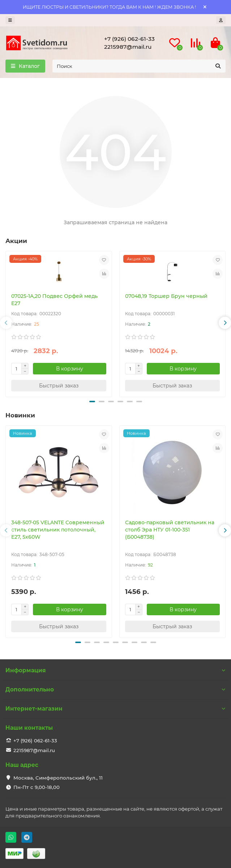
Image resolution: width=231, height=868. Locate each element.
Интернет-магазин (115, 709)
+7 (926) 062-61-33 (129, 39)
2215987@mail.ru (128, 47)
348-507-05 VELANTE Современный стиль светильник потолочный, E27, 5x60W (58, 530)
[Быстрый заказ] (59, 386)
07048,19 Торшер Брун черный (166, 296)
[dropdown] (10, 20)
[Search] (139, 66)
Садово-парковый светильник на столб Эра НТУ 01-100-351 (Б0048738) (170, 530)
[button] (6, 323)
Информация (115, 670)
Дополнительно (115, 689)
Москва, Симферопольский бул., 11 (58, 778)
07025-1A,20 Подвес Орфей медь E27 (54, 300)
